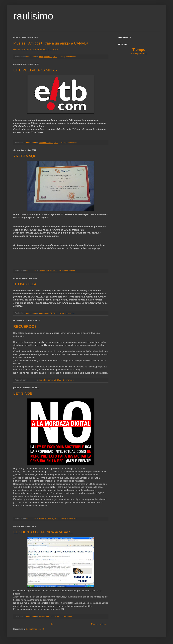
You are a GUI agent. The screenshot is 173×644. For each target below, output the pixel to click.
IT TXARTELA (25, 284)
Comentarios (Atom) (35, 629)
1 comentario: (69, 380)
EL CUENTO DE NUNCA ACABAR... (43, 532)
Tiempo (139, 50)
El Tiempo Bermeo (139, 54)
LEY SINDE (23, 393)
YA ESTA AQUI (25, 156)
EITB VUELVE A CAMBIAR (35, 70)
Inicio (52, 624)
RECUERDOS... (27, 326)
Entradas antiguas (99, 624)
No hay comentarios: (68, 57)
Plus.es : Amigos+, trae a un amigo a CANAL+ (51, 43)
